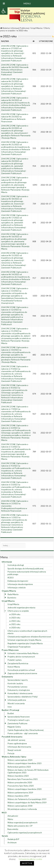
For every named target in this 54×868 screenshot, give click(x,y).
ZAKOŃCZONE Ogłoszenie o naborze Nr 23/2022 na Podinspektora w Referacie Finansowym (15, 118)
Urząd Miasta (36, 28)
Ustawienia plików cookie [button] (30, 859)
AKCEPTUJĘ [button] (27, 863)
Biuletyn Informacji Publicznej (15, 28)
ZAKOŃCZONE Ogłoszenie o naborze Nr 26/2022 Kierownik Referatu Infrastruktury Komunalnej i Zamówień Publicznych (15, 70)
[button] (4, 11)
